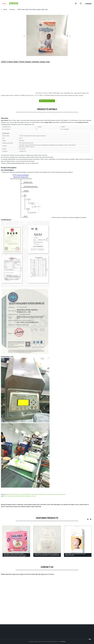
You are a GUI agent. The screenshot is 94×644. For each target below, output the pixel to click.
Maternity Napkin (26, 507)
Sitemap (63, 641)
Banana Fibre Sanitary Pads (13, 507)
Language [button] (88, 4)
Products (12, 9)
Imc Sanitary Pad (66, 505)
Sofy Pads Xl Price (45, 505)
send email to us (47, 101)
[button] (76, 4)
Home (5, 9)
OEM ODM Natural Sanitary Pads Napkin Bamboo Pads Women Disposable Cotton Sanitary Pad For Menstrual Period (35, 494)
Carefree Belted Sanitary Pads (32, 505)
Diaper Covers (75, 505)
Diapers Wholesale (36, 507)
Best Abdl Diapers (56, 505)
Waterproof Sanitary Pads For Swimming (12, 505)
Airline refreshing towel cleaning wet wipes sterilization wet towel (20, 496)
